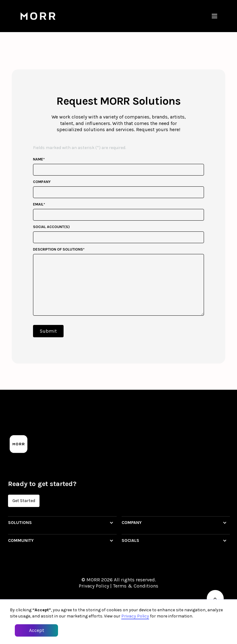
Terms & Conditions (136, 586)
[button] (214, 16)
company (42, 182)
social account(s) (51, 227)
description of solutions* (59, 249)
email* (39, 204)
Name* (39, 159)
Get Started (24, 501)
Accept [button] (37, 630)
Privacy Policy (94, 586)
